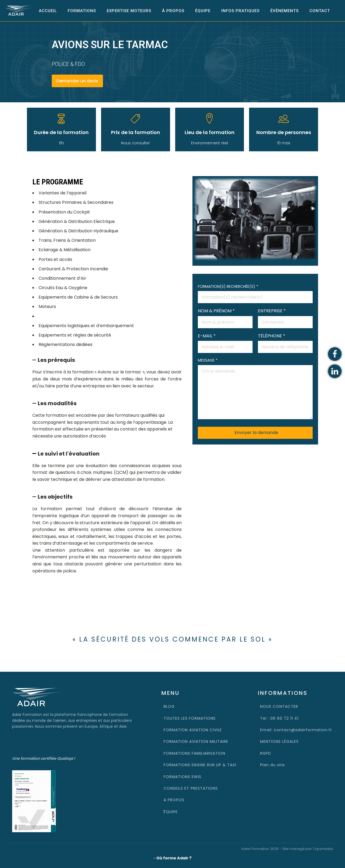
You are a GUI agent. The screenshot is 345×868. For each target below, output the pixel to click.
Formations (82, 10)
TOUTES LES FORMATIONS (190, 718)
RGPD (266, 753)
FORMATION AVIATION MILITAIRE (196, 741)
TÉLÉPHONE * (285, 341)
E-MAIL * (225, 341)
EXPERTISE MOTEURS (129, 10)
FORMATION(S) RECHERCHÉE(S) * (255, 291)
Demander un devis (77, 80)
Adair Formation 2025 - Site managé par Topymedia (287, 848)
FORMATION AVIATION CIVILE (193, 729)
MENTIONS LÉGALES (279, 741)
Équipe (203, 10)
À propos (173, 10)
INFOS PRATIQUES (240, 10)
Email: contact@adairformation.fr (296, 729)
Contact (320, 10)
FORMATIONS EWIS (182, 776)
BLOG (169, 706)
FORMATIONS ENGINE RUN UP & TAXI (200, 764)
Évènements (284, 10)
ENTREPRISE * (285, 316)
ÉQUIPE (171, 811)
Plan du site (272, 764)
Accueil (48, 10)
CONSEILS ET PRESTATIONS (191, 788)
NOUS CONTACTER (279, 706)
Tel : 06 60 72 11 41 (279, 718)
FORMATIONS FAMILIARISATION (194, 753)
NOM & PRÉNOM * (225, 316)
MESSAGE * (255, 389)
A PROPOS (174, 800)
